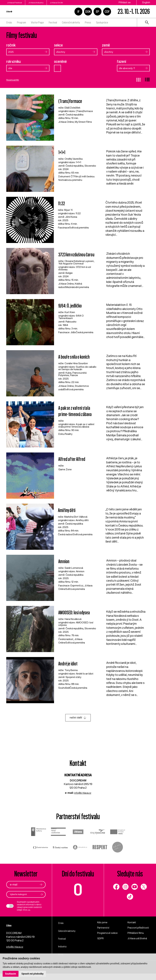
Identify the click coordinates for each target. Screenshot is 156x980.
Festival (53, 22)
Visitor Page (37, 22)
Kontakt (132, 924)
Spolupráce (102, 22)
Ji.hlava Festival (14, 2)
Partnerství (104, 929)
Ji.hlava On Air (71, 2)
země (106, 45)
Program (21, 22)
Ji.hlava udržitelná (138, 947)
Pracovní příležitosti (134, 931)
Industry (64, 948)
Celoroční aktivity (71, 22)
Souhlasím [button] (11, 974)
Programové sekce (105, 940)
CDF (107, 12)
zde (29, 911)
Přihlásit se (125, 2)
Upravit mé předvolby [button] (33, 974)
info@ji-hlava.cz (83, 793)
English (146, 2)
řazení (122, 62)
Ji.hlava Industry (43, 2)
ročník (11, 45)
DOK (88, 12)
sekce (58, 45)
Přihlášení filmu (136, 938)
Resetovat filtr (14, 81)
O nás (9, 22)
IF (78, 12)
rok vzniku (14, 62)
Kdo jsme (103, 924)
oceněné (60, 62)
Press (88, 22)
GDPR (101, 947)
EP (98, 12)
